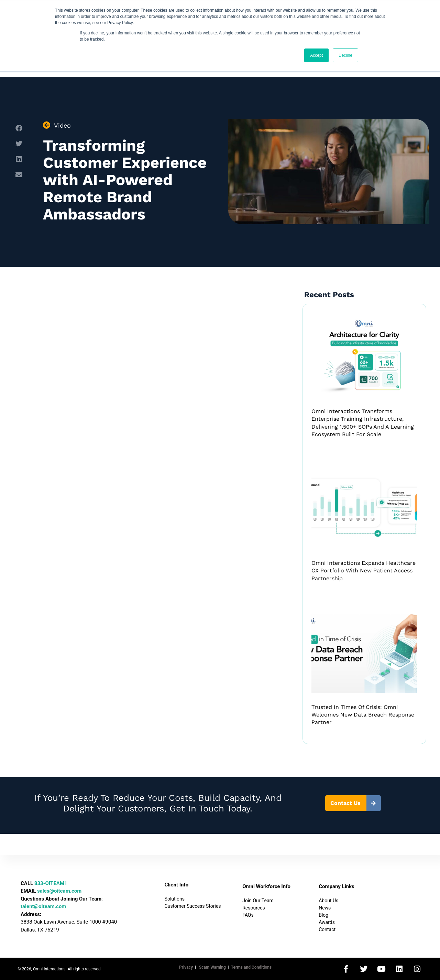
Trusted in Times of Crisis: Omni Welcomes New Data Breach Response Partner (363, 715)
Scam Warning (212, 967)
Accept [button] (316, 55)
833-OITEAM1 (51, 883)
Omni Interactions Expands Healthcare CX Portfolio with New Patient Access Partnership (364, 571)
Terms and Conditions (251, 967)
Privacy (186, 967)
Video (62, 125)
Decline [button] (345, 55)
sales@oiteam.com (59, 891)
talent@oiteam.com (43, 906)
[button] (19, 128)
